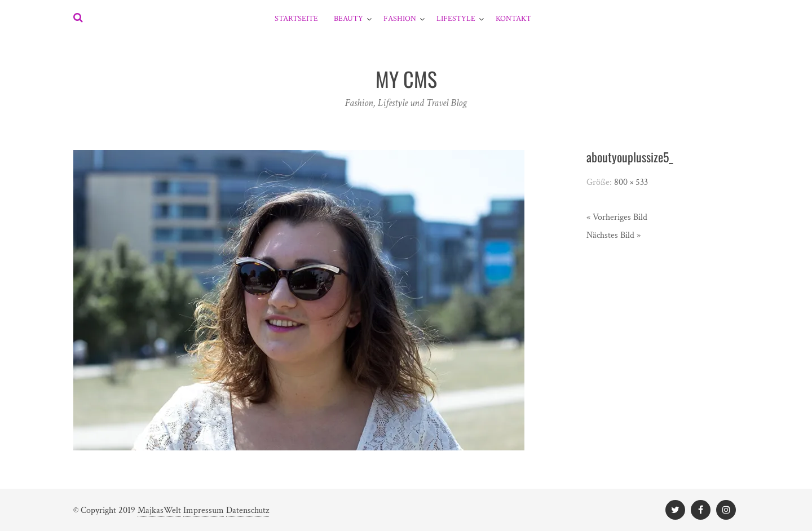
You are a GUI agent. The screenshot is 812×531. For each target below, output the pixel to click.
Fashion (400, 19)
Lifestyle (456, 19)
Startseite (296, 19)
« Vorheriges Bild (617, 217)
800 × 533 (631, 182)
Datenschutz (248, 510)
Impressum (204, 510)
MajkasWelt (159, 510)
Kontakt (513, 19)
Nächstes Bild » (614, 235)
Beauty (348, 19)
